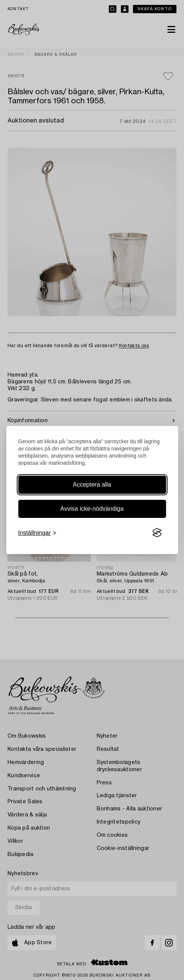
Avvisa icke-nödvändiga (92, 509)
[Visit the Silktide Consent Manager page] (157, 533)
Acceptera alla (92, 485)
